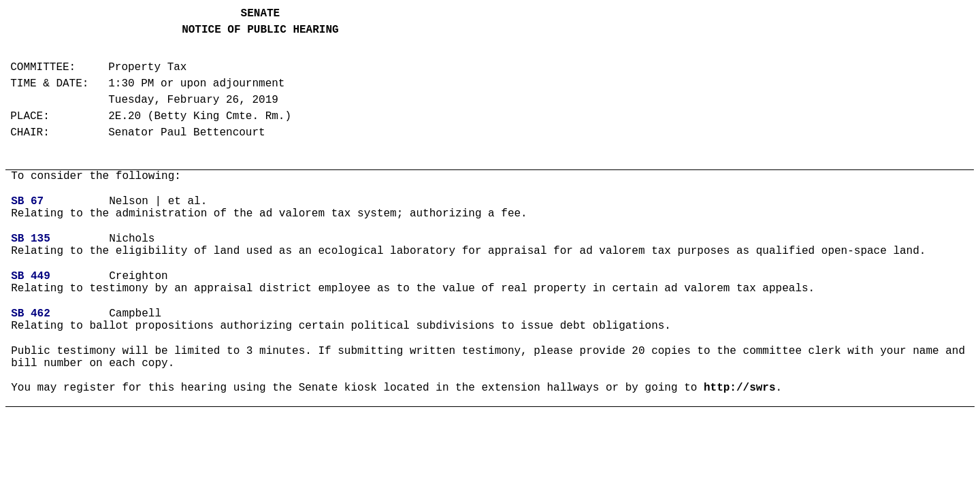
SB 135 (31, 239)
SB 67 (27, 201)
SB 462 (31, 314)
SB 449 (31, 276)
